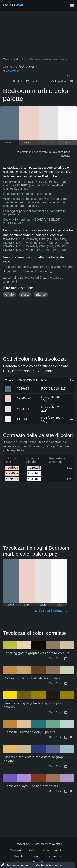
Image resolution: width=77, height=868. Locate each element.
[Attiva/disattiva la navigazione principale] (72, 6)
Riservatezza (54, 856)
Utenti (36, 856)
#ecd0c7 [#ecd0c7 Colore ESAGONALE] (8, 397)
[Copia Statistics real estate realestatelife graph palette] (65, 766)
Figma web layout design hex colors (31, 786)
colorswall (13, 71)
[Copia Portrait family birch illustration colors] (65, 683)
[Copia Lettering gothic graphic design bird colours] (65, 658)
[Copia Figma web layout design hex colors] (65, 791)
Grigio (9, 294)
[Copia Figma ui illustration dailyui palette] (65, 737)
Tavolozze (22, 844)
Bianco (41, 294)
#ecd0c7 (23, 398)
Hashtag (20, 856)
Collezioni (16, 850)
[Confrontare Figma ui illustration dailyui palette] (71, 737)
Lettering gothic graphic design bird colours (36, 653)
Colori (33, 850)
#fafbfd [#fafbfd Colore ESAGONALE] (8, 418)
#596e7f (23, 388)
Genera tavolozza (55, 850)
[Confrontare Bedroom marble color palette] (72, 81)
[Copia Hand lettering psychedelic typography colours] (65, 712)
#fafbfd (23, 419)
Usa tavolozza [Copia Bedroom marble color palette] (37, 81)
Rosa (25, 294)
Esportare (59, 81)
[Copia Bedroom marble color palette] (51, 271)
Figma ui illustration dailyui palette (30, 732)
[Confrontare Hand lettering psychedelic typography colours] (71, 712)
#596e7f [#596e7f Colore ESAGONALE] (8, 387)
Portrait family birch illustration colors (32, 678)
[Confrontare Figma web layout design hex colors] (71, 791)
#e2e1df (23, 409)
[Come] (69, 76)
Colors (13, 5)
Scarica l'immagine (51, 611)
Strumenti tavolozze (48, 844)
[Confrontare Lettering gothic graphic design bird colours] (71, 658)
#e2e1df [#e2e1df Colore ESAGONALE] (8, 407)
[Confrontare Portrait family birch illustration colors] (71, 683)
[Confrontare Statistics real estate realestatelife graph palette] (71, 766)
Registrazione (24, 152)
